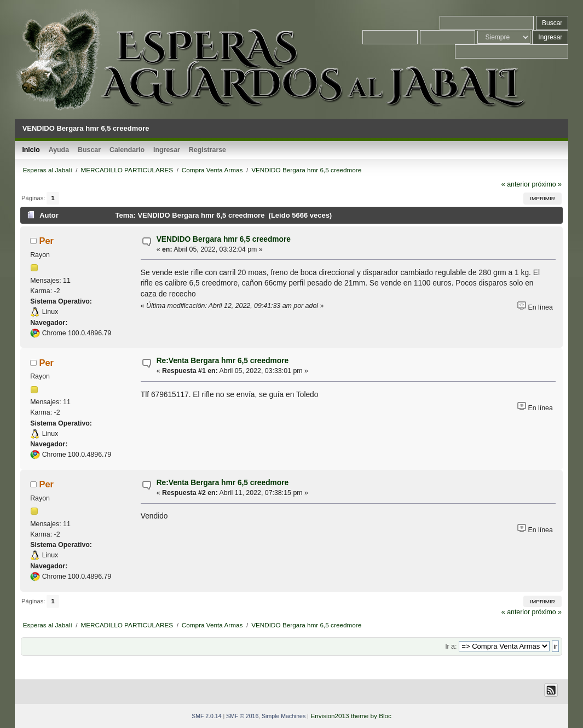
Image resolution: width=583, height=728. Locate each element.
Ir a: (451, 647)
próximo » (547, 184)
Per (46, 241)
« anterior (516, 184)
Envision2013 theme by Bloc (351, 716)
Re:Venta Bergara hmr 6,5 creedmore (223, 361)
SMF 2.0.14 (206, 716)
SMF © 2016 (242, 716)
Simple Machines (284, 716)
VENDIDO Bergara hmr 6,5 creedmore (224, 239)
